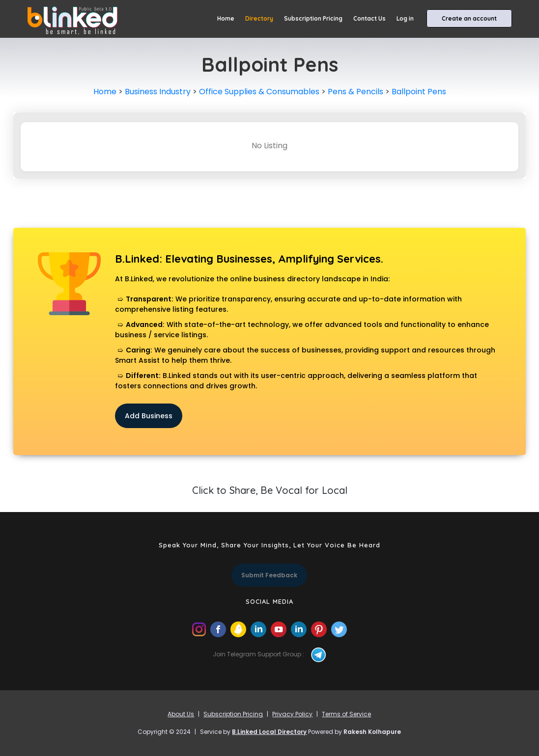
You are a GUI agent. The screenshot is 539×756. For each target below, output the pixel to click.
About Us (181, 714)
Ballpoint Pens (419, 92)
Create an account (469, 18)
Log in (405, 18)
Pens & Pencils (355, 92)
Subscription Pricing (313, 18)
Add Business (149, 416)
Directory (259, 18)
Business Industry (158, 92)
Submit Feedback (269, 575)
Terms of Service (346, 714)
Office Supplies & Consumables (259, 92)
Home (226, 18)
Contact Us (369, 18)
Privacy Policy (292, 714)
